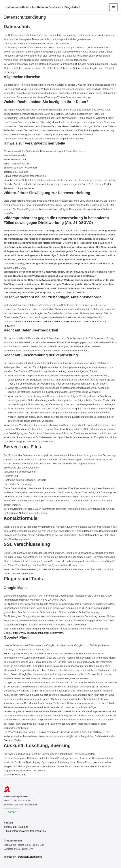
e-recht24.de (19, 775)
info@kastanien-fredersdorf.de (29, 831)
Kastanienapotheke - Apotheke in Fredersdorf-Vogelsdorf (42, 7)
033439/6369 (20, 827)
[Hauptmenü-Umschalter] (114, 7)
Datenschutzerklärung (30, 857)
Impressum (10, 857)
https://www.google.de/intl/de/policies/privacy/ (38, 633)
